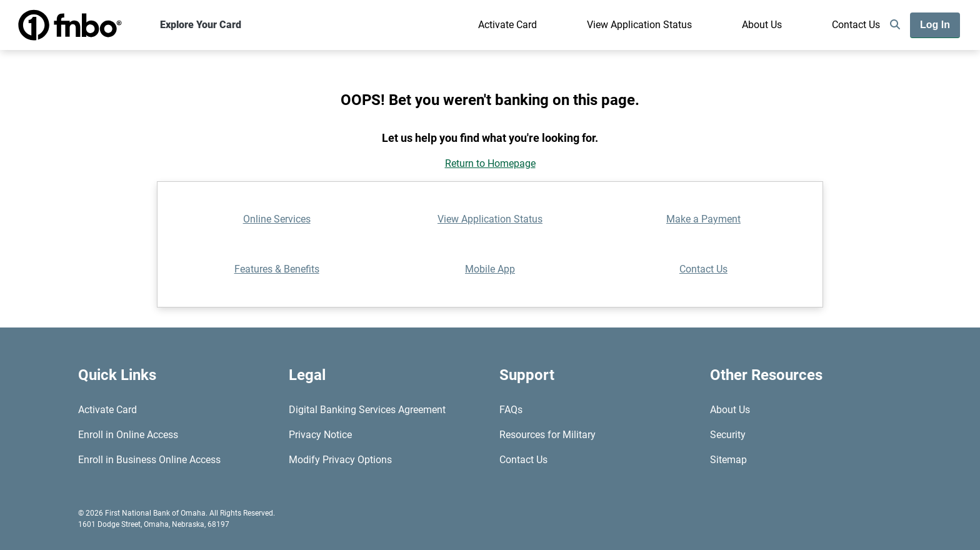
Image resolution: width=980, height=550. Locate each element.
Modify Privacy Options (340, 460)
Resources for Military (547, 435)
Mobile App (490, 269)
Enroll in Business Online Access (149, 460)
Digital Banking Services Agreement (367, 410)
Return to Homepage (490, 163)
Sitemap (728, 460)
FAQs (511, 410)
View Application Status (639, 25)
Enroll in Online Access (128, 435)
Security (728, 435)
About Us (762, 25)
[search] (895, 25)
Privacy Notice (320, 435)
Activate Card (507, 25)
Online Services (277, 219)
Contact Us (856, 25)
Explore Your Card (201, 25)
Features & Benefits (277, 269)
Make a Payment (703, 219)
